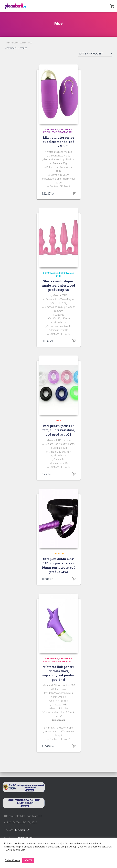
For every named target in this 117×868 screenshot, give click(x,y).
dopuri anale (50, 273)
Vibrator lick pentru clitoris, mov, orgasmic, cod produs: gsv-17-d (59, 673)
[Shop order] (95, 54)
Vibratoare (51, 129)
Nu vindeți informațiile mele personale (25, 854)
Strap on (59, 554)
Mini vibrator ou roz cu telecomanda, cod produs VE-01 (59, 142)
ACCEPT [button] (28, 860)
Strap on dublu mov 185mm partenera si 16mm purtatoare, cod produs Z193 (59, 565)
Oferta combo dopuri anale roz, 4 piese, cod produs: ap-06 (59, 285)
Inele (58, 421)
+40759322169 (21, 830)
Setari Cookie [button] (12, 860)
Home (8, 43)
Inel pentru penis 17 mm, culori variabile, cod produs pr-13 (58, 430)
